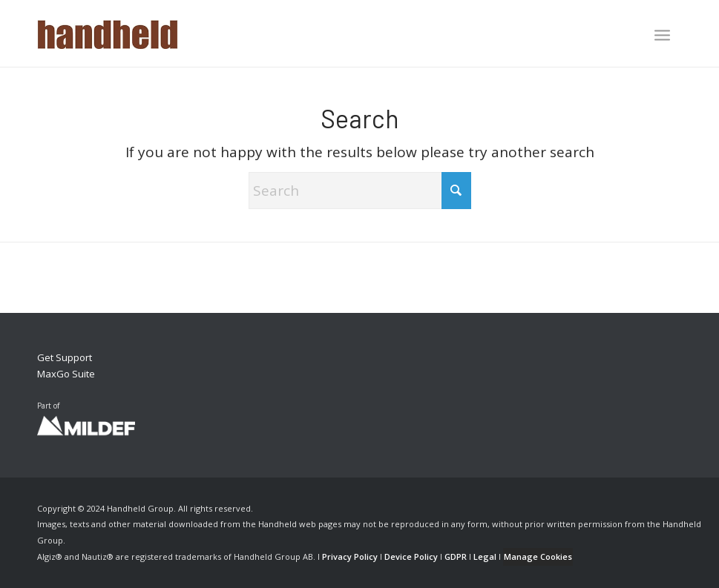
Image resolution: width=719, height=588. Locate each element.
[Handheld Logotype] (108, 33)
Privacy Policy (350, 556)
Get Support (65, 357)
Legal (485, 556)
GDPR (456, 556)
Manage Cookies (538, 556)
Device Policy (411, 556)
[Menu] (662, 35)
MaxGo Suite (66, 374)
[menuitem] (662, 36)
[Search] (360, 191)
